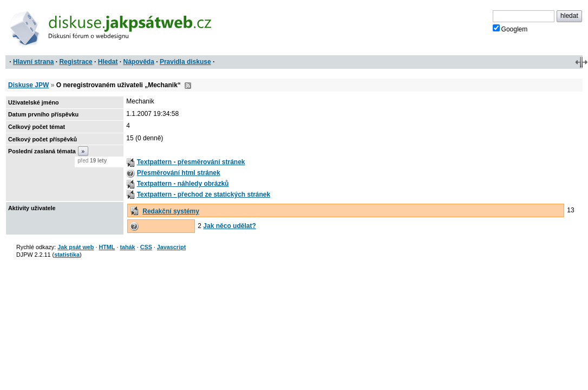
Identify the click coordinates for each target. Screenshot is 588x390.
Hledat (108, 62)
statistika (67, 255)
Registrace (76, 62)
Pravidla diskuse (185, 62)
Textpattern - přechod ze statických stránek (204, 194)
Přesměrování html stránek (179, 173)
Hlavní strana (33, 62)
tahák (127, 247)
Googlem (510, 29)
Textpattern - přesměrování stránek (191, 162)
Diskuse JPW (28, 85)
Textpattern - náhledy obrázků (183, 184)
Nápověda (139, 62)
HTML (107, 247)
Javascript (171, 247)
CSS (146, 247)
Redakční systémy (171, 211)
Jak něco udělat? (229, 226)
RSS (188, 86)
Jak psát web (76, 247)
